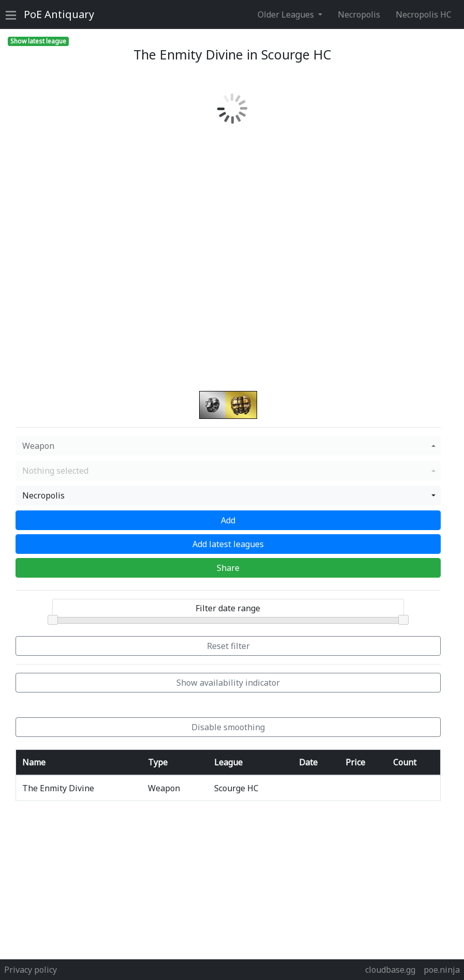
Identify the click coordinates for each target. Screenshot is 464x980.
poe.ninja (442, 970)
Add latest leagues (228, 544)
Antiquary (59, 14)
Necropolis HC (424, 14)
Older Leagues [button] (287, 14)
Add (228, 520)
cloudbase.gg (390, 970)
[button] (228, 446)
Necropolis (359, 14)
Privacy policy (31, 970)
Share (228, 568)
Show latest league (38, 41)
